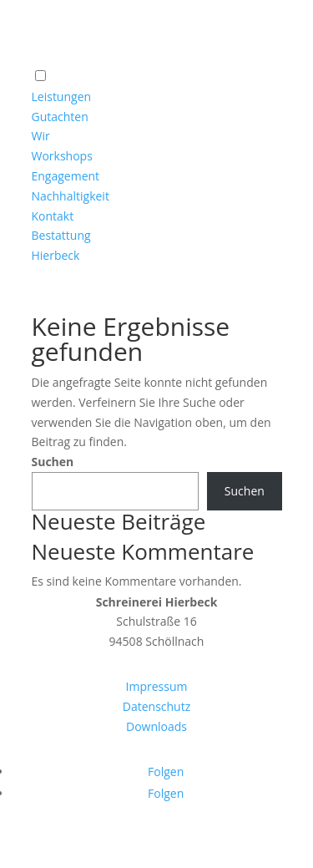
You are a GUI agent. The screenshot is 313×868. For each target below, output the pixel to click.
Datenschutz (156, 706)
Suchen (53, 462)
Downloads (156, 726)
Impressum (157, 686)
